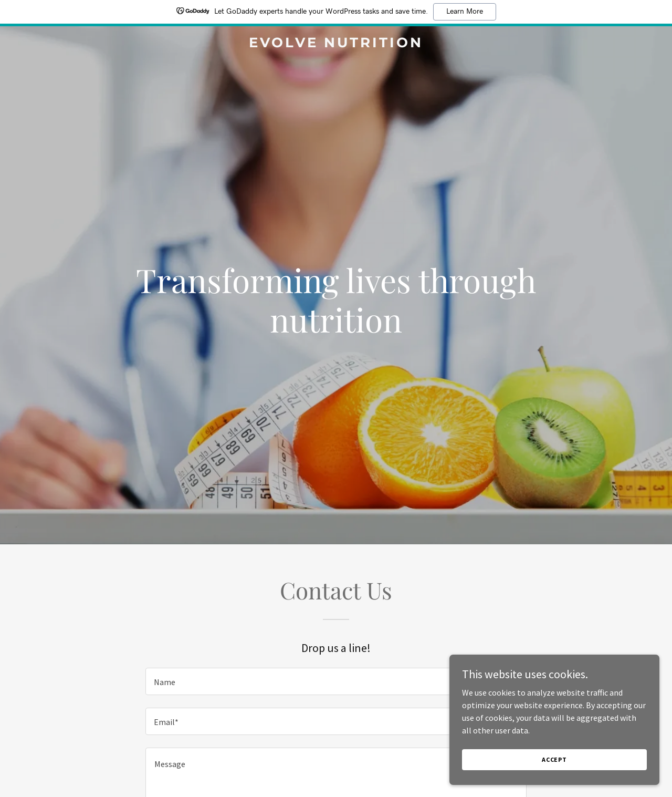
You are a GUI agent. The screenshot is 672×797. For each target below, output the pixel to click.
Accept (554, 759)
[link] (336, 44)
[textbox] (336, 681)
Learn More (465, 12)
